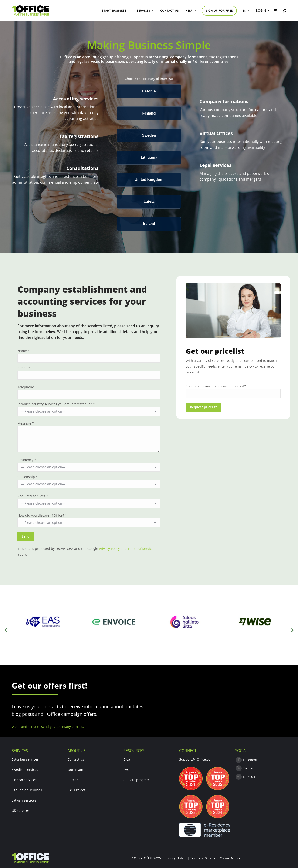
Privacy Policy (109, 549)
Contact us (76, 759)
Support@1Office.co (195, 759)
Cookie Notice (230, 858)
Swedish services (25, 770)
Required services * (33, 496)
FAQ (127, 770)
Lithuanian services (27, 790)
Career (73, 780)
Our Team (75, 770)
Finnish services (24, 780)
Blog (127, 759)
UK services (21, 810)
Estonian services (25, 759)
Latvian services (24, 800)
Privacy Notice (176, 858)
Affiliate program (137, 780)
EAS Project (76, 790)
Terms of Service (141, 549)
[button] (6, 630)
